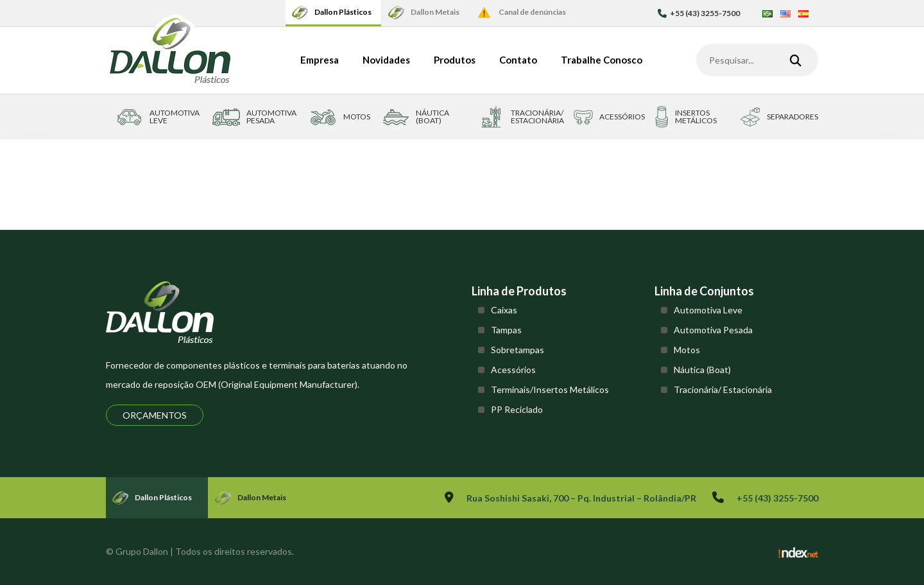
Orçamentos (155, 415)
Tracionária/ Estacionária (723, 389)
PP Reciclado (517, 409)
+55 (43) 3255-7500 (699, 13)
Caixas (504, 310)
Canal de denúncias (532, 12)
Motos (687, 350)
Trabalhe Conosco (602, 60)
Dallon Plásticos (343, 12)
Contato (518, 60)
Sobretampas (518, 350)
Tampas (506, 330)
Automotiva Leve (708, 310)
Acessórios (513, 370)
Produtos (455, 60)
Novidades (386, 60)
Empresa (320, 60)
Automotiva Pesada (713, 330)
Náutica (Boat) (702, 370)
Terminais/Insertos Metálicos (550, 389)
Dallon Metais (435, 12)
